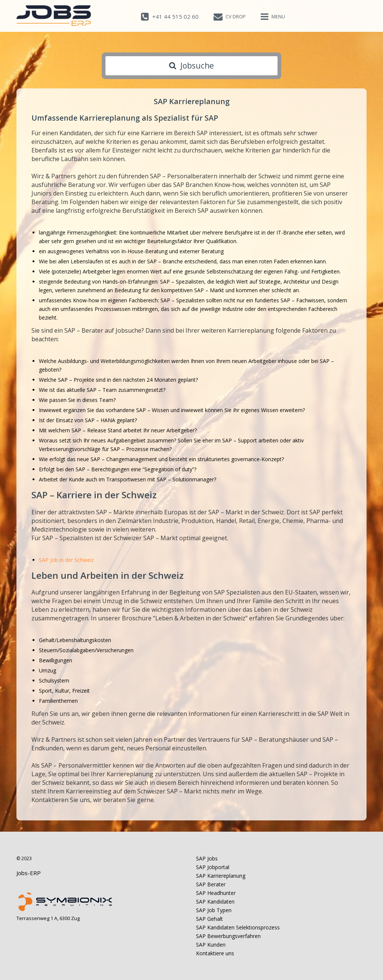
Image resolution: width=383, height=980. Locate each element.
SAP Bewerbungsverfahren (228, 936)
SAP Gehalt (209, 919)
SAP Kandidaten (215, 902)
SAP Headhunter (216, 893)
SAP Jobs (207, 858)
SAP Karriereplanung (221, 876)
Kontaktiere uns (215, 953)
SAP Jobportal (213, 867)
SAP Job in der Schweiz (66, 560)
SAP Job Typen (214, 910)
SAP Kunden (211, 945)
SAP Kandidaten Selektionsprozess (238, 927)
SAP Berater (211, 884)
